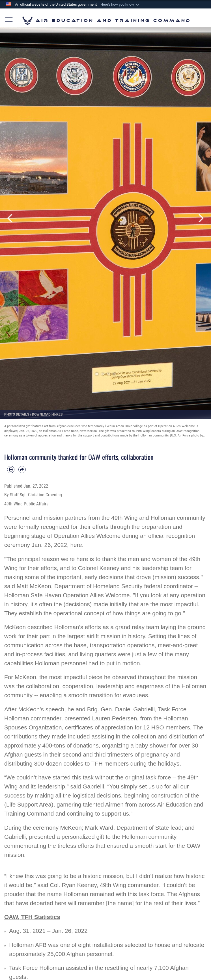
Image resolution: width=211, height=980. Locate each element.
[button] (120, 5)
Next (200, 218)
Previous (11, 218)
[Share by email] (22, 470)
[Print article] (11, 470)
